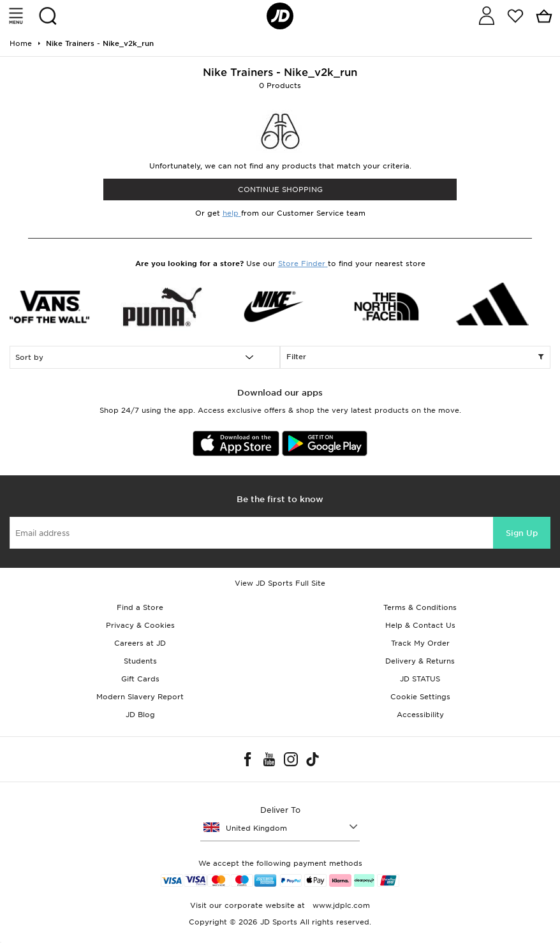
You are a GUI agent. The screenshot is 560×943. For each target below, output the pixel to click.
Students (140, 661)
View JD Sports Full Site (280, 583)
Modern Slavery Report (140, 697)
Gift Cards (140, 679)
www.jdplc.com (340, 905)
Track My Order (420, 643)
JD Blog (140, 715)
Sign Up (522, 533)
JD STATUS (420, 679)
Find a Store (140, 607)
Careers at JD (140, 643)
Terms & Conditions (420, 607)
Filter (415, 357)
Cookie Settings (420, 697)
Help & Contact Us (420, 625)
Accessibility (420, 715)
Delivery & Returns (420, 661)
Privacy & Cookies (140, 625)
